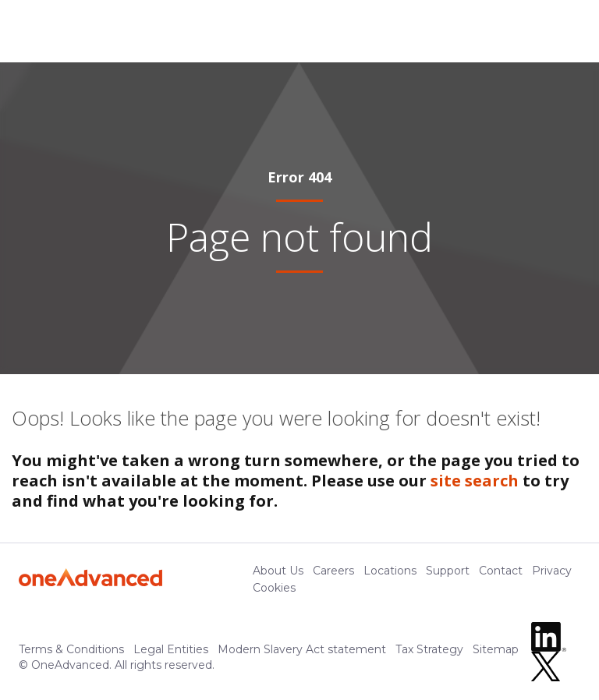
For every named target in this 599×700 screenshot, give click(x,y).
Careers (333, 571)
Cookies (274, 588)
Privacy (552, 571)
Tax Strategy (429, 649)
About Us (278, 571)
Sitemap (496, 649)
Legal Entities (171, 649)
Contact (501, 571)
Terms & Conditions (71, 649)
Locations (390, 571)
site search (475, 481)
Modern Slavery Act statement (302, 649)
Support (448, 571)
